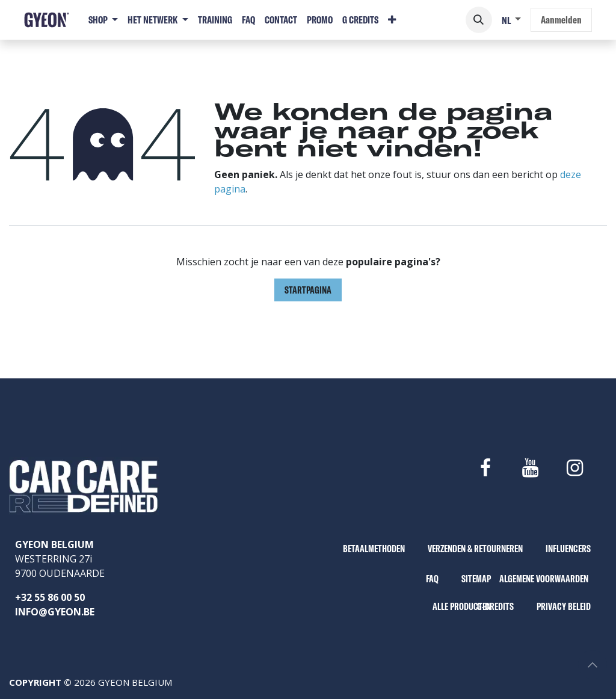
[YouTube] (530, 468)
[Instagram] (575, 468)
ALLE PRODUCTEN (462, 606)
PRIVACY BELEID (564, 606)
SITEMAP (476, 579)
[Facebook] (485, 468)
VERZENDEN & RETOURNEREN (475, 549)
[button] (479, 20)
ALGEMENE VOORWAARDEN (544, 579)
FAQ (432, 579)
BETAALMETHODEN (374, 549)
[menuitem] (103, 20)
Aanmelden (561, 20)
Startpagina (308, 290)
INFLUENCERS (568, 549)
